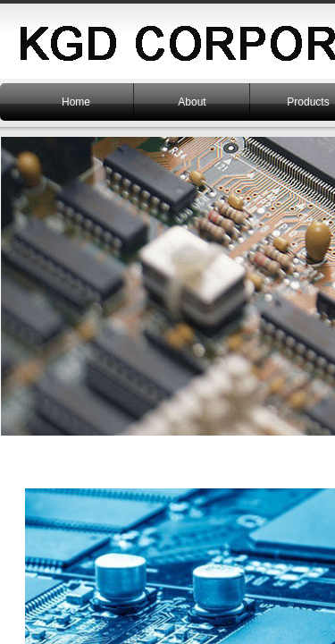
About (192, 102)
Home (76, 102)
